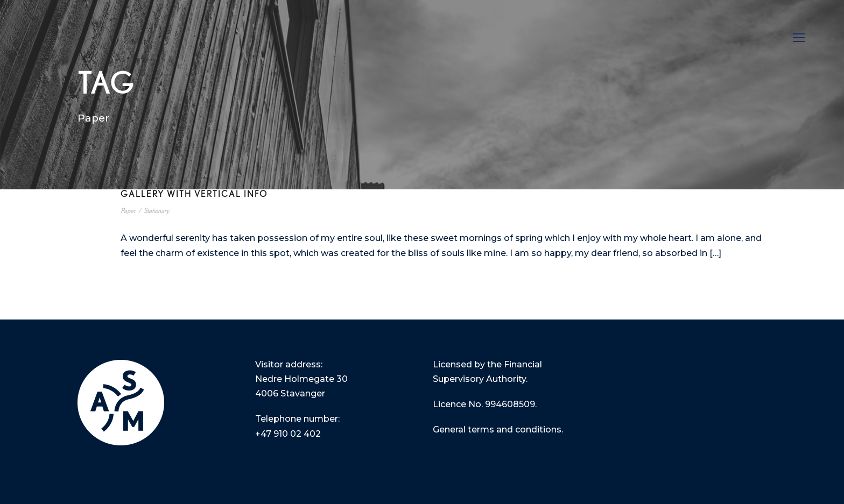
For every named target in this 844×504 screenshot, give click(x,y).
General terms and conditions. (498, 430)
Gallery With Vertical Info (194, 194)
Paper (128, 211)
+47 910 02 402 (288, 434)
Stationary (156, 211)
